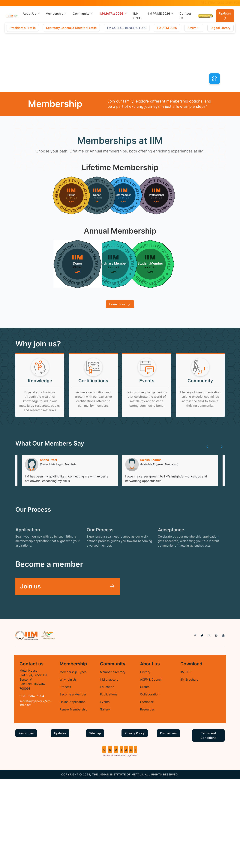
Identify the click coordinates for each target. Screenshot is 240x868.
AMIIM (194, 28)
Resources (147, 798)
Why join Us (68, 768)
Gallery (105, 798)
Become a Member (73, 783)
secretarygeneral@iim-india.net (36, 792)
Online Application (73, 791)
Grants (145, 776)
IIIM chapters (109, 768)
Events (105, 791)
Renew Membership (73, 798)
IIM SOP (186, 761)
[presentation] (208, 456)
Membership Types (73, 761)
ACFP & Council (151, 768)
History (145, 761)
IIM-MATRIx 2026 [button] (113, 14)
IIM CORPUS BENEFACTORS (127, 28)
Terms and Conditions (208, 824)
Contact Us (185, 16)
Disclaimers (168, 822)
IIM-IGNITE (137, 16)
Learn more (120, 304)
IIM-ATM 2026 (167, 28)
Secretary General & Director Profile (71, 28)
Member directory (113, 761)
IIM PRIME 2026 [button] (161, 14)
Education (107, 776)
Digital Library (220, 28)
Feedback (147, 791)
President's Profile (23, 28)
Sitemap (95, 822)
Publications (109, 783)
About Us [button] (31, 14)
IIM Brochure (189, 768)
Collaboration (150, 783)
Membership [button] (56, 14)
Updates (225, 16)
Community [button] (83, 14)
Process (65, 776)
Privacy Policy (135, 822)
